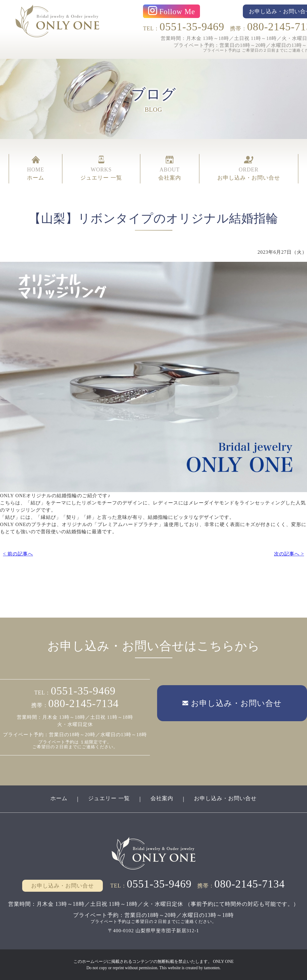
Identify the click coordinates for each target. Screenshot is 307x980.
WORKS (101, 169)
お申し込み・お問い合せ (225, 798)
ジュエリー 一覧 (109, 798)
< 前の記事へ (18, 554)
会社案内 (162, 798)
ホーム (59, 798)
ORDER (249, 169)
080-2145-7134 (83, 703)
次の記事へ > (289, 554)
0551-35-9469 (192, 27)
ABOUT (170, 169)
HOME (36, 169)
